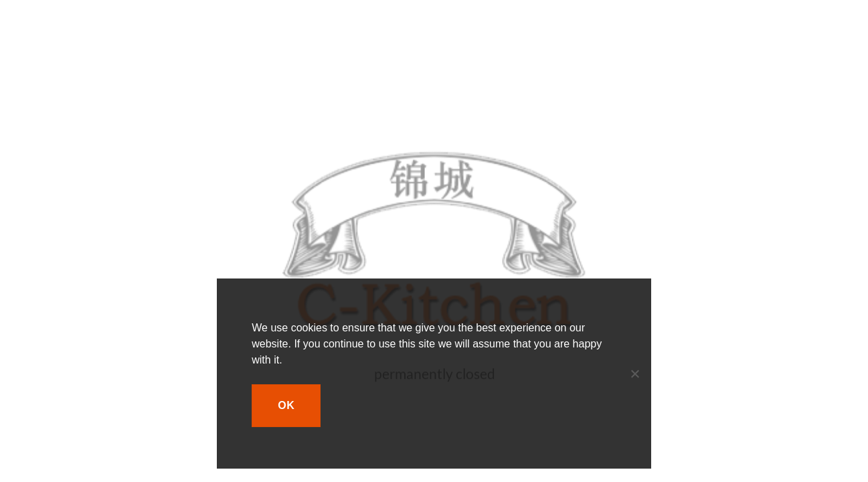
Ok (286, 405)
